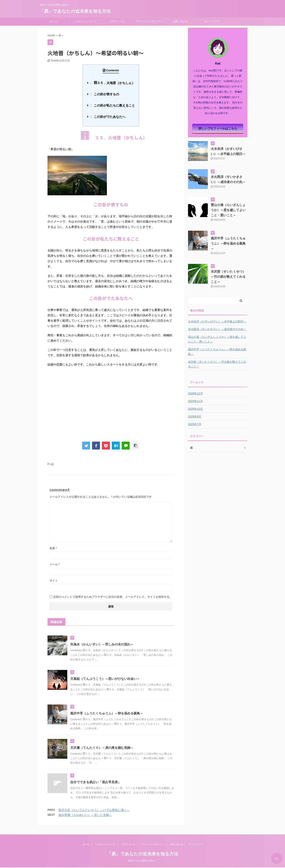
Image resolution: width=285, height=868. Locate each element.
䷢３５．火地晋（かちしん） (112, 83)
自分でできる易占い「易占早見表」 (96, 782)
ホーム (53, 21)
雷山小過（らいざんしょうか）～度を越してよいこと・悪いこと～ (228, 210)
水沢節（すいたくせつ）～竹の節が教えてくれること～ (228, 277)
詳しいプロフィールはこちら (218, 128)
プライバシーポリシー (148, 21)
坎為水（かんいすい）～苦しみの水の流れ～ (102, 644)
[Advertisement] (111, 408)
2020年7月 (195, 424)
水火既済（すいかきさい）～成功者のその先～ (217, 329)
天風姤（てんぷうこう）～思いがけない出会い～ (105, 679)
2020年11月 (195, 401)
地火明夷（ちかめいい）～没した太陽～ (85, 815)
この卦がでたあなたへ (108, 117)
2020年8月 (195, 417)
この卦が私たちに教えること (112, 105)
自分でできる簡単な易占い (142, 861)
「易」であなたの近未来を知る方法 (75, 11)
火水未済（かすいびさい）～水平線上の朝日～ (217, 321)
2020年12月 (195, 393)
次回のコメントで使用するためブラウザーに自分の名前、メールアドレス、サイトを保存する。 (113, 597)
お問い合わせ (180, 21)
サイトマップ (212, 21)
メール (55, 564)
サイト (54, 581)
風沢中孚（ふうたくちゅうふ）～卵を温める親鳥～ (107, 713)
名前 (53, 548)
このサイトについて (85, 21)
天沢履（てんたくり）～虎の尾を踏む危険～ (102, 748)
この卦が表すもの (104, 94)
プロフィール (117, 21)
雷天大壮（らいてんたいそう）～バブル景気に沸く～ (94, 810)
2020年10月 (195, 409)
